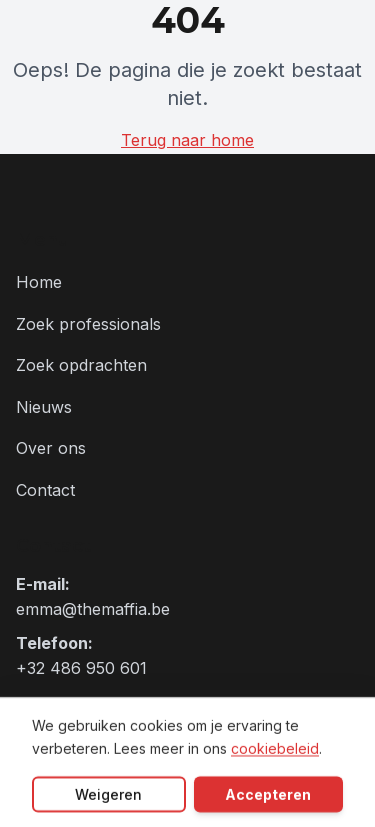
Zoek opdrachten (81, 365)
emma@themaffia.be (93, 609)
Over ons (51, 448)
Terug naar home (187, 140)
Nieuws (44, 407)
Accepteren (268, 795)
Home (39, 282)
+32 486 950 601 (81, 668)
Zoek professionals (88, 324)
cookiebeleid (275, 749)
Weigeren (108, 795)
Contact (45, 490)
